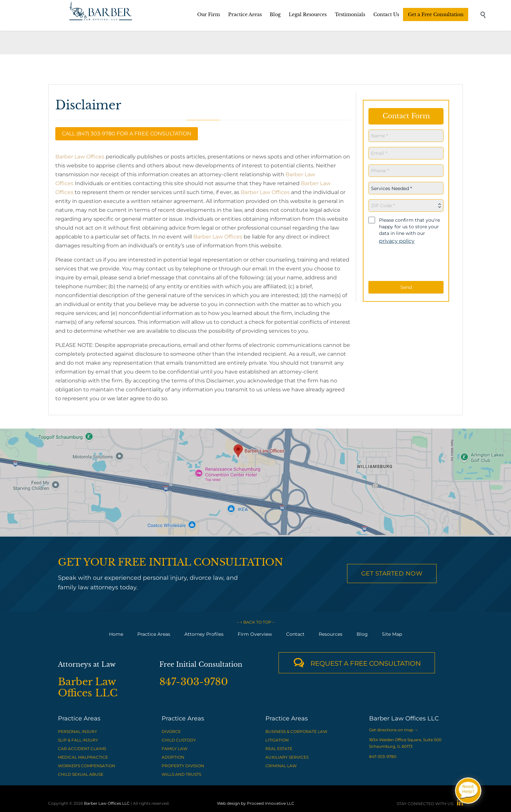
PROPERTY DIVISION (183, 766)
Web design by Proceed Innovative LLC (256, 803)
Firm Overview (255, 634)
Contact (295, 634)
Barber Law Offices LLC (107, 803)
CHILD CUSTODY (179, 740)
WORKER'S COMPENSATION (87, 766)
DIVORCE (171, 731)
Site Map (392, 634)
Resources (331, 634)
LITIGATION (277, 740)
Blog (362, 634)
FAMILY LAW (175, 749)
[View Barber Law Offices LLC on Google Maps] (255, 483)
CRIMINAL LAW (281, 766)
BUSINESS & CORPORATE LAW (296, 731)
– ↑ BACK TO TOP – (256, 622)
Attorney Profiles (204, 634)
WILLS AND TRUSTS (181, 774)
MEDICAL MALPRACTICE (83, 757)
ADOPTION (173, 757)
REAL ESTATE (279, 749)
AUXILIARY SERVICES (287, 757)
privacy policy (397, 241)
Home (116, 634)
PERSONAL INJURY (78, 731)
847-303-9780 (383, 756)
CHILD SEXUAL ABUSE (81, 774)
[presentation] (410, 263)
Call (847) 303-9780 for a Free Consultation (127, 134)
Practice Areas (154, 634)
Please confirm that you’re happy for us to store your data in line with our (409, 231)
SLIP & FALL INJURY (78, 740)
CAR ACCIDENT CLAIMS (82, 749)
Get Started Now (392, 574)
